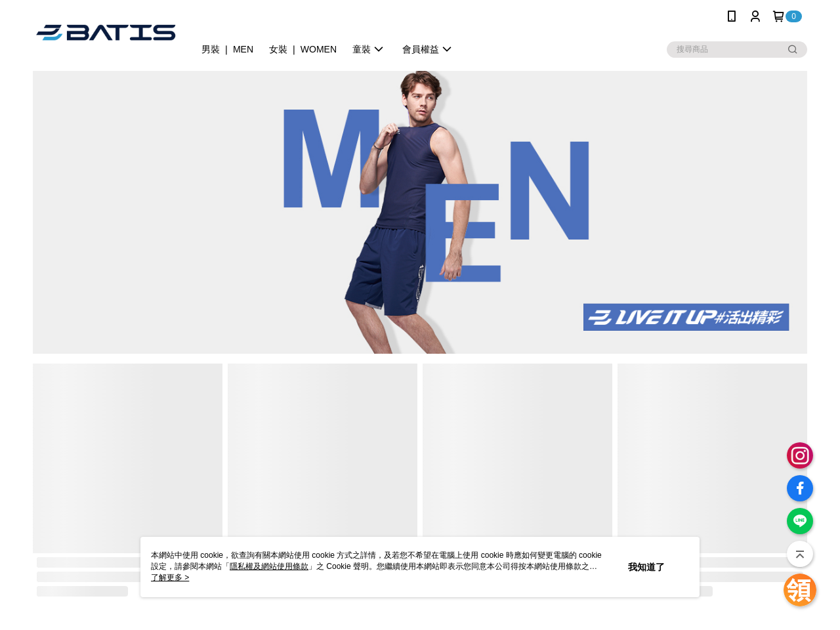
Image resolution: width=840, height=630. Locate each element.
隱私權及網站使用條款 (269, 566)
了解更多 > (170, 577)
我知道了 (646, 567)
